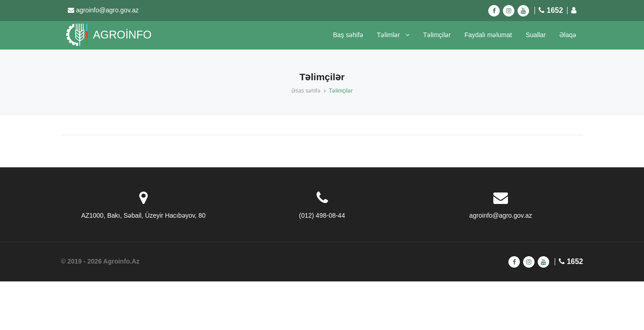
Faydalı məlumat (488, 35)
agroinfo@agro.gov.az (107, 10)
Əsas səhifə (306, 91)
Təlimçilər (437, 35)
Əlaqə (568, 35)
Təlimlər (393, 35)
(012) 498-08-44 (322, 215)
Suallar (536, 35)
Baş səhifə (348, 35)
